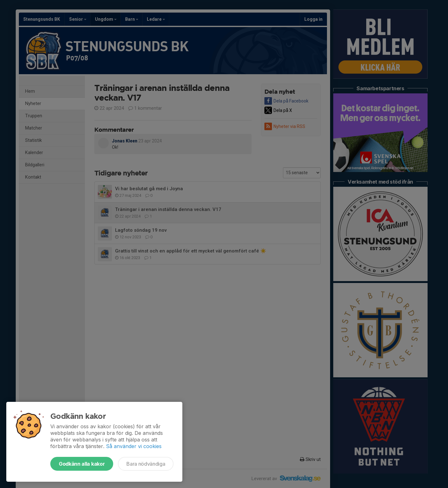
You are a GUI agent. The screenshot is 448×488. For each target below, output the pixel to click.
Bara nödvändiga (146, 464)
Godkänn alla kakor (82, 464)
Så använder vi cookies (134, 446)
